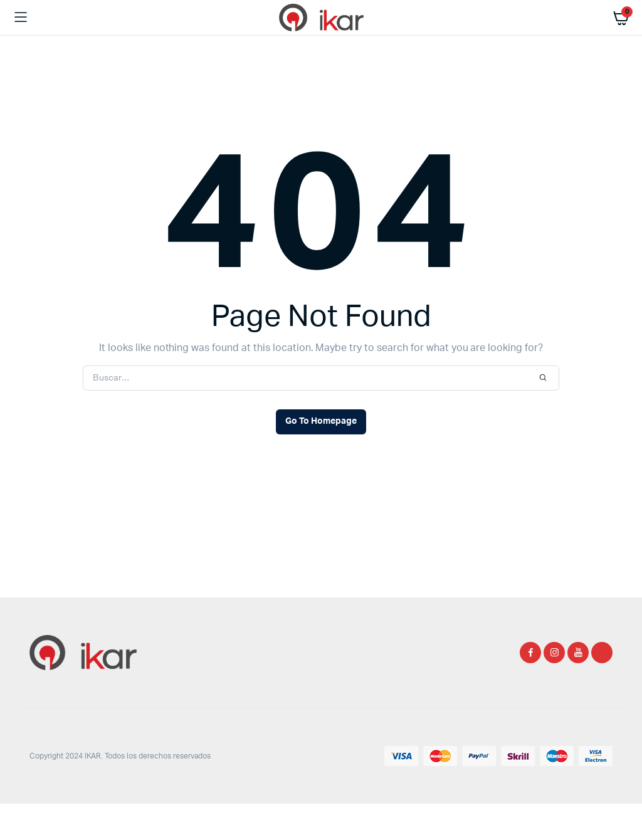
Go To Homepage (321, 421)
